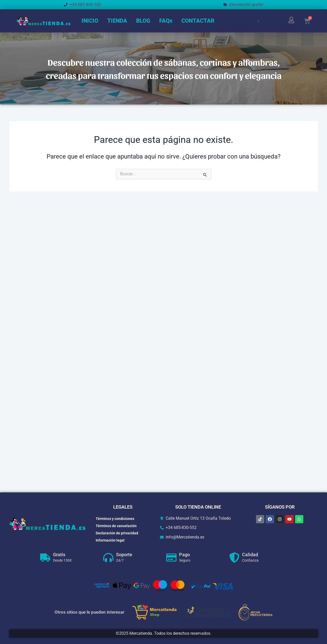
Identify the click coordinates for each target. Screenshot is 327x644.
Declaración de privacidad (117, 533)
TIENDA (117, 21)
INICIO (90, 21)
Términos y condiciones (115, 519)
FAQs (166, 21)
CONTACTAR (198, 21)
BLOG (143, 21)
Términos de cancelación (116, 526)
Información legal (110, 540)
